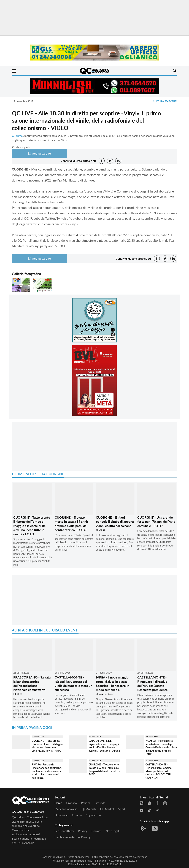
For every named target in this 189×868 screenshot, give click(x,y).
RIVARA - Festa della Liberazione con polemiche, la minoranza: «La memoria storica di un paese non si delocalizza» (47, 771)
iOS (19, 843)
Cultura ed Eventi (165, 101)
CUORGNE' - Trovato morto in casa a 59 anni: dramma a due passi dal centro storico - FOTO (71, 524)
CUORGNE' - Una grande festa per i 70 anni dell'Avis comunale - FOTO (156, 522)
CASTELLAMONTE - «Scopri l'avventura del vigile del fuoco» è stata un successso (73, 683)
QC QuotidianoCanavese (76, 857)
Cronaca (71, 803)
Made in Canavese (66, 809)
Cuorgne (17, 136)
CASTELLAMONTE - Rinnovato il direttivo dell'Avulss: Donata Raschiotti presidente (152, 683)
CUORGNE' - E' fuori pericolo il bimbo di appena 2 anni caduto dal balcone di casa (115, 524)
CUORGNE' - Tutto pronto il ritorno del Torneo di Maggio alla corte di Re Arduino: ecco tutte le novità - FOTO (32, 526)
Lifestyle (100, 803)
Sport (122, 809)
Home (58, 803)
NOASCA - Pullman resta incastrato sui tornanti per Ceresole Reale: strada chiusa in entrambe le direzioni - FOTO (161, 747)
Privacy (83, 831)
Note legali (113, 831)
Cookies (96, 831)
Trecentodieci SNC (87, 864)
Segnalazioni (94, 815)
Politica (86, 803)
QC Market (107, 809)
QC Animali (89, 809)
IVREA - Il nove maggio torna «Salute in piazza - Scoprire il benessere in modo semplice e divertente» (113, 686)
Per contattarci (64, 831)
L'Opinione (61, 815)
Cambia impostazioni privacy (72, 837)
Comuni (77, 815)
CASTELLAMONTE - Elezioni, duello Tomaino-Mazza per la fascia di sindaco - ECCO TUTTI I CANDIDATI (159, 771)
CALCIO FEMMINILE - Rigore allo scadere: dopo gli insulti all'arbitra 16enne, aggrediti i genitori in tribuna (104, 746)
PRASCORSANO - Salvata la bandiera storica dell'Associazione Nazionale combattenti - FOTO (32, 686)
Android (29, 843)
